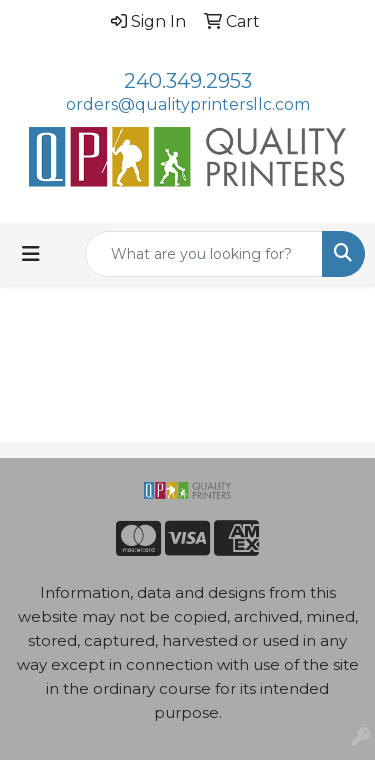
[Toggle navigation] (31, 254)
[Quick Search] (204, 254)
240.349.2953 (188, 81)
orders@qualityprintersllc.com (188, 104)
